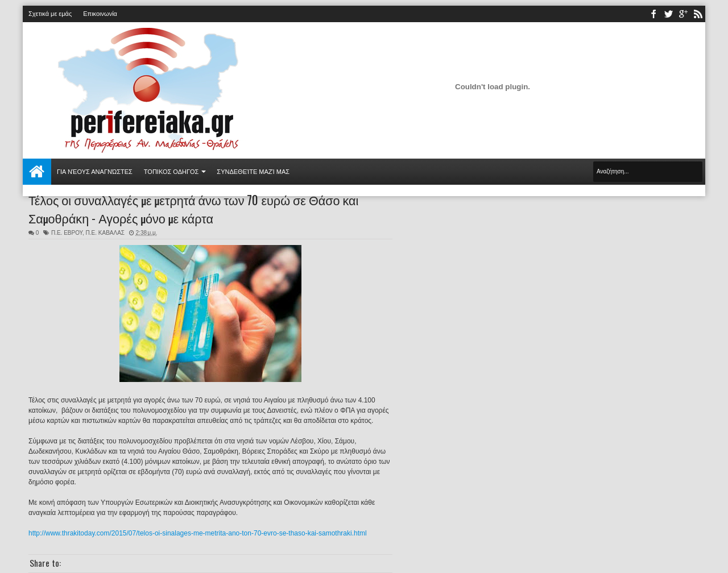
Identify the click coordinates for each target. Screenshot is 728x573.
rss (698, 14)
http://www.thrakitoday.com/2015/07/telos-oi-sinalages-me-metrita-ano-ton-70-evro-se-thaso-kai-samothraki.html (198, 533)
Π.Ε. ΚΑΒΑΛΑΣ (105, 233)
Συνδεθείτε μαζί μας (253, 172)
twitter (668, 14)
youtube (683, 14)
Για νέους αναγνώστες (95, 172)
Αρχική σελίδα (37, 172)
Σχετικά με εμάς (50, 14)
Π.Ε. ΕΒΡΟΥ (67, 233)
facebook (653, 14)
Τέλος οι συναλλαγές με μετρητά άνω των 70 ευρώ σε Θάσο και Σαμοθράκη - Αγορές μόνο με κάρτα (193, 209)
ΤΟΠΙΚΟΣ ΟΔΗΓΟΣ (171, 172)
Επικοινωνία (100, 14)
